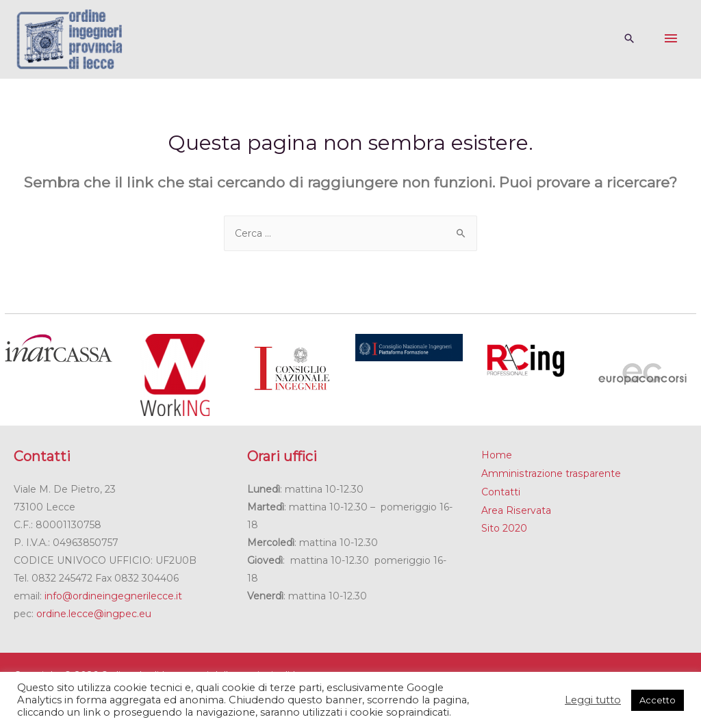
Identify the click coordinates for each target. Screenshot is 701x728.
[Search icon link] (629, 39)
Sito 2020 (504, 526)
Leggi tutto (593, 700)
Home (497, 455)
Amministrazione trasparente (550, 473)
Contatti (501, 491)
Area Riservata (516, 508)
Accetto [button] (658, 700)
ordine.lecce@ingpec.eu (94, 614)
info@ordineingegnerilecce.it (113, 596)
